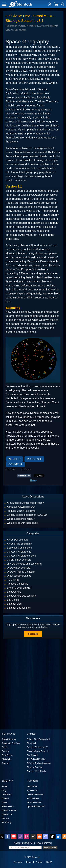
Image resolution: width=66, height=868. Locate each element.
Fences (5, 751)
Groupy (5, 763)
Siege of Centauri (35, 767)
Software (9, 734)
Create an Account (35, 794)
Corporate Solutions (11, 743)
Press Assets (8, 806)
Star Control (32, 755)
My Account (32, 790)
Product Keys (33, 798)
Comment (15, 464)
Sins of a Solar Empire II (38, 751)
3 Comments (10, 469)
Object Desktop (9, 739)
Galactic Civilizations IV (37, 747)
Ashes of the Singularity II (38, 739)
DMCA (49, 862)
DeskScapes (8, 755)
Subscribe (33, 634)
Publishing (7, 822)
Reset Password (34, 802)
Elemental (31, 743)
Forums (5, 818)
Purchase (34, 459)
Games (31, 734)
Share (33, 481)
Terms (29, 862)
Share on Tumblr (25, 476)
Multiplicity (7, 759)
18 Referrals (26, 469)
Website (14, 459)
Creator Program (9, 810)
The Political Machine (36, 759)
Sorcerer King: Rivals (36, 771)
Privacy (39, 862)
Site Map (18, 862)
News (5, 802)
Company (8, 781)
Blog (4, 790)
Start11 (5, 747)
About (5, 786)
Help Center (32, 786)
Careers (6, 798)
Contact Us (7, 814)
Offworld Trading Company (39, 763)
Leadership (7, 794)
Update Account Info (36, 806)
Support (33, 781)
